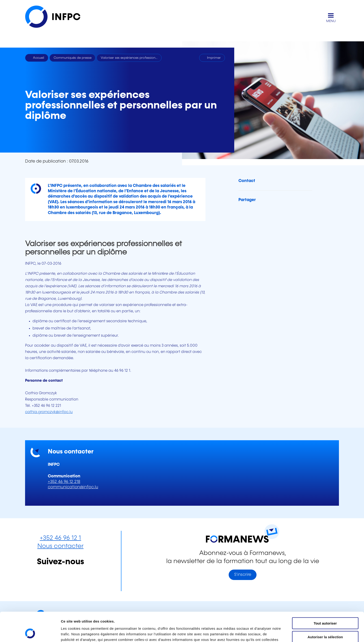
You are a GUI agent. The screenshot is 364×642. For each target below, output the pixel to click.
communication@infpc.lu (73, 487)
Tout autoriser (325, 596)
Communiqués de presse (73, 58)
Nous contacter (60, 546)
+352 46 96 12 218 (64, 482)
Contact (247, 181)
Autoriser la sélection (325, 609)
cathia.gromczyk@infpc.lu (49, 412)
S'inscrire (243, 575)
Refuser (325, 623)
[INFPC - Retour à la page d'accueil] (58, 18)
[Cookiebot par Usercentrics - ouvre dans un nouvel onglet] (30, 633)
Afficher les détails (256, 633)
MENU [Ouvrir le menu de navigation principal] (331, 21)
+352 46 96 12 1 (60, 538)
